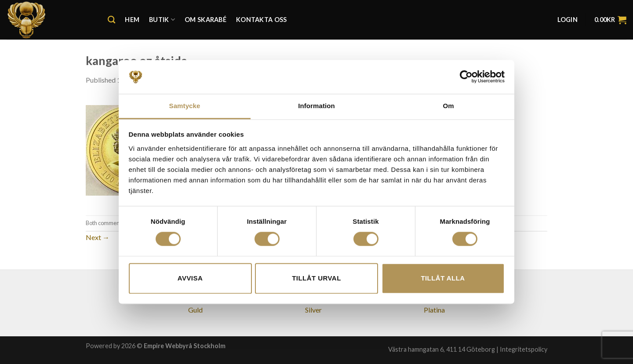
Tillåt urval (316, 278)
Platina (434, 310)
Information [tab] (316, 106)
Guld (195, 310)
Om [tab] (448, 106)
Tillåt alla (443, 278)
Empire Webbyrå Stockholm (185, 346)
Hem (132, 20)
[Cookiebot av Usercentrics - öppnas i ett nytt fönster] (466, 77)
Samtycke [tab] (185, 106)
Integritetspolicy (524, 349)
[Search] (111, 20)
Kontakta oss (261, 20)
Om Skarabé (206, 20)
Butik (162, 20)
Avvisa (190, 278)
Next (98, 237)
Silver (313, 310)
